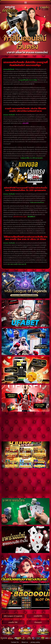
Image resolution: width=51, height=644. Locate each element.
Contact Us (15, 642)
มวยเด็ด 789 (13, 622)
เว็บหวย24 (38, 622)
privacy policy (35, 642)
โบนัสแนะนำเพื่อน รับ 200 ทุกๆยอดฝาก (32, 158)
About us (25, 642)
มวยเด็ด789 (38, 616)
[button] (25, 2)
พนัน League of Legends (13, 616)
